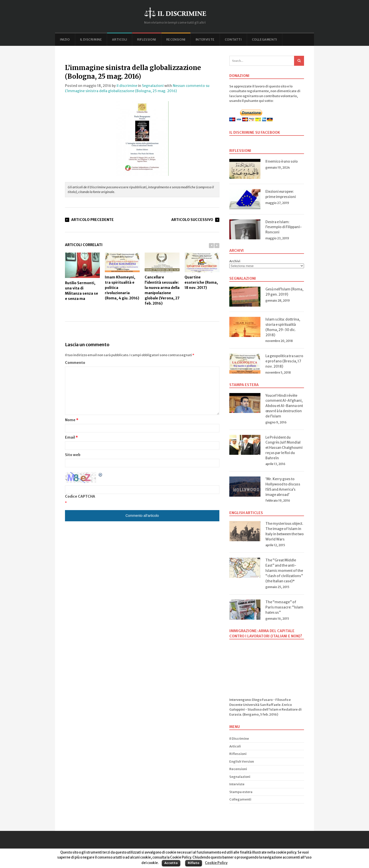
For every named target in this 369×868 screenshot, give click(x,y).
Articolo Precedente (92, 220)
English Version (242, 762)
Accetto (171, 863)
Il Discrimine (91, 39)
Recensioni (176, 39)
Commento (75, 363)
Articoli (120, 39)
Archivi (235, 261)
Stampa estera (241, 792)
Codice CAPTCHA (80, 496)
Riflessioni (147, 39)
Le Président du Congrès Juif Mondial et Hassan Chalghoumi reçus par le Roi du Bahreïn (284, 448)
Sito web (73, 455)
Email (71, 437)
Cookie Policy (216, 863)
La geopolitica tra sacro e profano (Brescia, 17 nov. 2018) (284, 361)
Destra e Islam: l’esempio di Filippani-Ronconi (284, 227)
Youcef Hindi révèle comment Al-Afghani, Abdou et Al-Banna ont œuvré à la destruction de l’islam (284, 406)
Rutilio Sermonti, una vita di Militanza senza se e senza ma (82, 277)
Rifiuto (194, 863)
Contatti (233, 39)
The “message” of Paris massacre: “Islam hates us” (284, 607)
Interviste (205, 39)
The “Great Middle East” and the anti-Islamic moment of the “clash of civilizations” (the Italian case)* (284, 570)
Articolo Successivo (192, 220)
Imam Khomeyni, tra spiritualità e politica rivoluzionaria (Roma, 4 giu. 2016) (122, 276)
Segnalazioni (153, 86)
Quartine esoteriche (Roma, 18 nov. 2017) (202, 271)
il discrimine (127, 86)
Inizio (65, 39)
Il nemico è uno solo (282, 161)
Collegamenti (265, 39)
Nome (72, 420)
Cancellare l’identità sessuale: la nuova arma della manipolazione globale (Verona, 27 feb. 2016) (162, 279)
